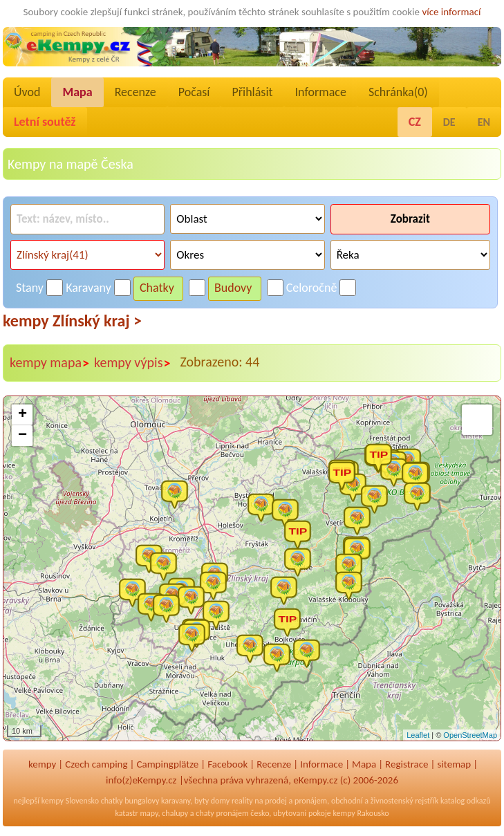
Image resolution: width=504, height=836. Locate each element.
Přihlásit (252, 92)
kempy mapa (50, 363)
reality (242, 801)
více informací (451, 12)
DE (449, 122)
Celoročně (312, 288)
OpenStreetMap (470, 735)
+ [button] (22, 415)
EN (484, 122)
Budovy (233, 288)
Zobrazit (410, 219)
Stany (30, 288)
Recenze (136, 92)
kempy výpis (132, 363)
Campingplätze (167, 764)
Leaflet (418, 735)
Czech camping (96, 764)
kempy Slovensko (70, 801)
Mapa (77, 92)
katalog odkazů (466, 801)
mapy (149, 813)
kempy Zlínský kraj (72, 321)
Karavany (88, 288)
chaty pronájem (222, 813)
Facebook (227, 764)
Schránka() (398, 92)
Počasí (194, 92)
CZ (415, 122)
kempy (42, 764)
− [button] (22, 436)
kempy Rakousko (361, 813)
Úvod (27, 92)
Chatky (157, 288)
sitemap (455, 764)
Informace (321, 92)
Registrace (407, 764)
